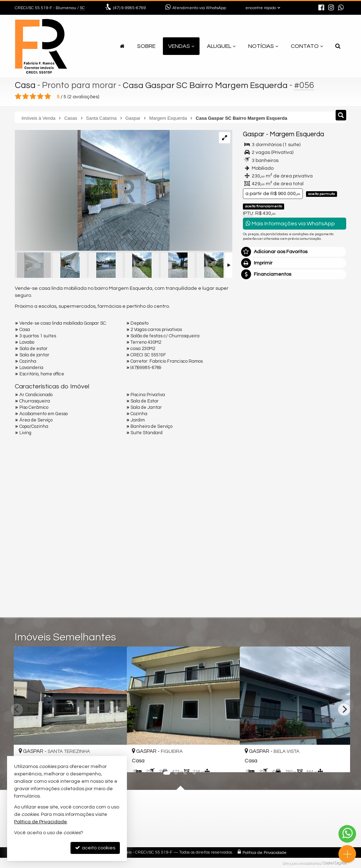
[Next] (344, 710)
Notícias (263, 46)
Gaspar (254, 134)
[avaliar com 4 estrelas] (40, 96)
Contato (307, 46)
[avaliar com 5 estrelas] (48, 96)
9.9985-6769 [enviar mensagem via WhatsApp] (130, 8)
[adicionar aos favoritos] (227, 761)
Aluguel (221, 46)
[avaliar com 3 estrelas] (33, 96)
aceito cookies (95, 848)
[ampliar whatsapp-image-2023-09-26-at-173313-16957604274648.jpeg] (92, 191)
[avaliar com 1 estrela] (18, 96)
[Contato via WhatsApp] (347, 834)
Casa (25, 85)
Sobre (146, 46)
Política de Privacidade (265, 852)
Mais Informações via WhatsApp (290, 223)
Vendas (181, 46)
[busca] (338, 46)
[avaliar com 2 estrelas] (26, 96)
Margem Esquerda (297, 134)
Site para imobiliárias (301, 863)
